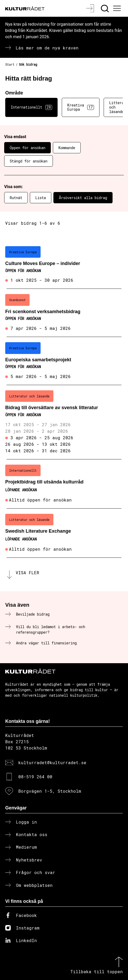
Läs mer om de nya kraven (47, 48)
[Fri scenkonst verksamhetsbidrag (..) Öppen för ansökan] (64, 313)
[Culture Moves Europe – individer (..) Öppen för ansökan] (64, 265)
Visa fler (27, 573)
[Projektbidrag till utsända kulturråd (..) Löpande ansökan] (64, 484)
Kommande (67, 148)
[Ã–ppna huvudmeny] (118, 8)
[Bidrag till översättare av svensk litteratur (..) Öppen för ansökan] (64, 422)
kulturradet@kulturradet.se (52, 762)
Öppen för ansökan (27, 148)
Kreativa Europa (81, 107)
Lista (41, 198)
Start (10, 64)
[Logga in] (91, 8)
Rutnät (16, 198)
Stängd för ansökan (29, 161)
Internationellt (31, 107)
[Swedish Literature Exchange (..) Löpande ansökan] (64, 533)
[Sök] (105, 8)
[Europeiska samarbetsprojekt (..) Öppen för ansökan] (64, 361)
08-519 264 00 (35, 777)
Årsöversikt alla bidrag (83, 198)
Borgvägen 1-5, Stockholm (50, 791)
